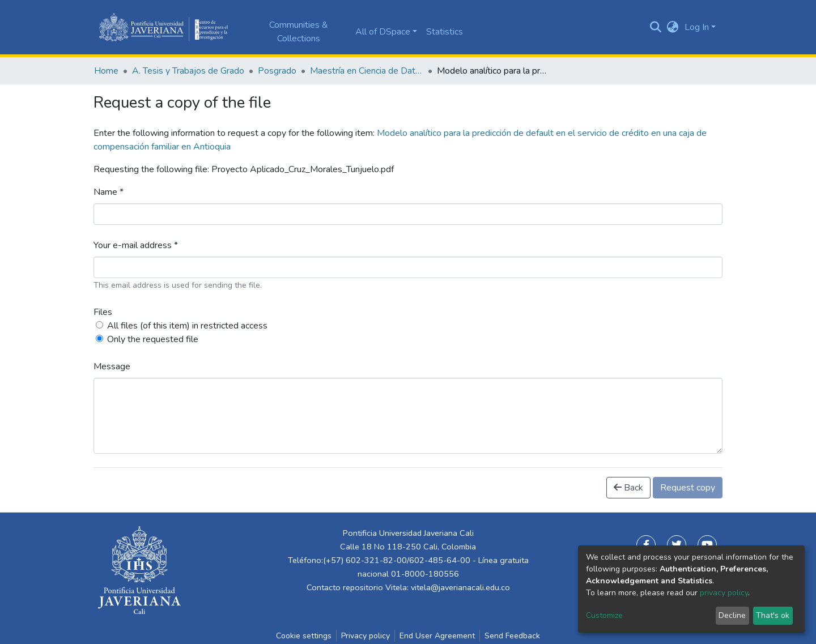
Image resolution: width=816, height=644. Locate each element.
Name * (109, 192)
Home (106, 71)
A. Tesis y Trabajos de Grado (188, 71)
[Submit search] (656, 27)
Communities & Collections (299, 32)
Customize (604, 615)
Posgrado (277, 71)
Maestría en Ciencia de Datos (367, 71)
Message (112, 366)
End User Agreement (437, 636)
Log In (697, 27)
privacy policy (724, 593)
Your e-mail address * (136, 245)
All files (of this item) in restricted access (187, 326)
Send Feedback (512, 636)
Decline (732, 615)
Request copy (688, 488)
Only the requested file (153, 339)
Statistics (445, 32)
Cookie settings (304, 636)
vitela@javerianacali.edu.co (460, 587)
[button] (673, 27)
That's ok (773, 615)
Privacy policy (365, 636)
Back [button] (628, 488)
